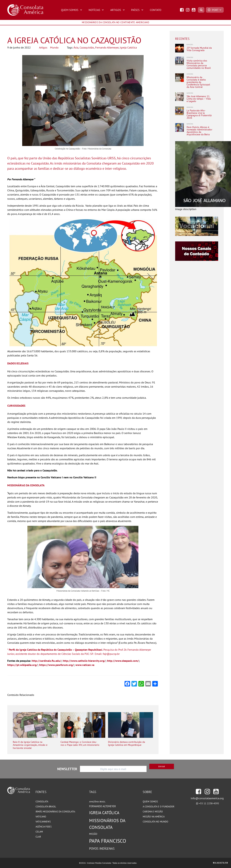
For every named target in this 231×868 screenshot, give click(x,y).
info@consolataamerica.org (207, 798)
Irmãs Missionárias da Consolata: (55, 812)
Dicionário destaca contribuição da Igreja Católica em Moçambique (127, 744)
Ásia (76, 47)
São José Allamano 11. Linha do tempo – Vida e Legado (199, 99)
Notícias (97, 10)
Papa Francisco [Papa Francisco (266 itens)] (108, 841)
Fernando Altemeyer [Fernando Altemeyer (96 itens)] (102, 806)
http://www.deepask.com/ (123, 661)
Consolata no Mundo (155, 822)
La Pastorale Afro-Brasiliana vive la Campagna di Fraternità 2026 (199, 114)
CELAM (39, 832)
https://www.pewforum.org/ (57, 665)
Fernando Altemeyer (107, 47)
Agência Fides (44, 827)
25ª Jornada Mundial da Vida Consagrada (199, 49)
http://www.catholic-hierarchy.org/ (84, 661)
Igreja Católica (128, 47)
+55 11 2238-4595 (209, 803)
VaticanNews (43, 822)
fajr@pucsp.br (111, 654)
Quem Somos (72, 10)
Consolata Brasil (46, 807)
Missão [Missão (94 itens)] (93, 834)
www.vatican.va (85, 665)
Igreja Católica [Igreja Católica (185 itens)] (104, 813)
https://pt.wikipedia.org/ (22, 665)
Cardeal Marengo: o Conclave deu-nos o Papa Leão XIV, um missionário (80, 744)
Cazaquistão (87, 47)
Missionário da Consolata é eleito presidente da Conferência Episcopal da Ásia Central (198, 82)
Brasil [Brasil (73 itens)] (102, 802)
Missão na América (154, 817)
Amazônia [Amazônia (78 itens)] (94, 802)
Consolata (42, 801)
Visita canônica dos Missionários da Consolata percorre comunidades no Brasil (199, 64)
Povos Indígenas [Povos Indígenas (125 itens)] (102, 848)
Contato (156, 10)
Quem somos (150, 801)
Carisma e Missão (153, 812)
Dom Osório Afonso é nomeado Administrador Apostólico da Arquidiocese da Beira (199, 131)
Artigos (118, 10)
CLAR (38, 837)
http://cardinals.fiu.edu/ (46, 661)
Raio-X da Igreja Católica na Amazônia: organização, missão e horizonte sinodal (30, 745)
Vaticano (41, 817)
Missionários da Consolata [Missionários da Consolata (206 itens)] (107, 824)
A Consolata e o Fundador (159, 807)
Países (138, 10)
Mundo (54, 47)
